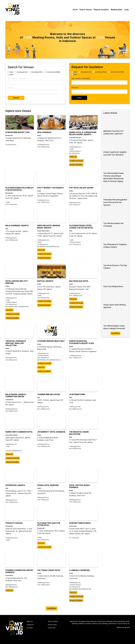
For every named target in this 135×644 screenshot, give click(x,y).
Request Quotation (101, 10)
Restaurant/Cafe (22, 72)
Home (75, 10)
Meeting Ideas (117, 10)
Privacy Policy (52, 625)
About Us (30, 621)
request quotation (76, 165)
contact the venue (76, 161)
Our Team (30, 628)
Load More (115, 333)
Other (11, 75)
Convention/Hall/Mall (53, 72)
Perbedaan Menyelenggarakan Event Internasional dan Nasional (115, 202)
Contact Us (30, 625)
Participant (11, 88)
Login (126, 10)
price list (73, 157)
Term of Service (53, 621)
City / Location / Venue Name (17, 79)
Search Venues (86, 10)
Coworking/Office (37, 72)
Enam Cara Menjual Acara (113, 286)
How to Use (52, 628)
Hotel (11, 72)
